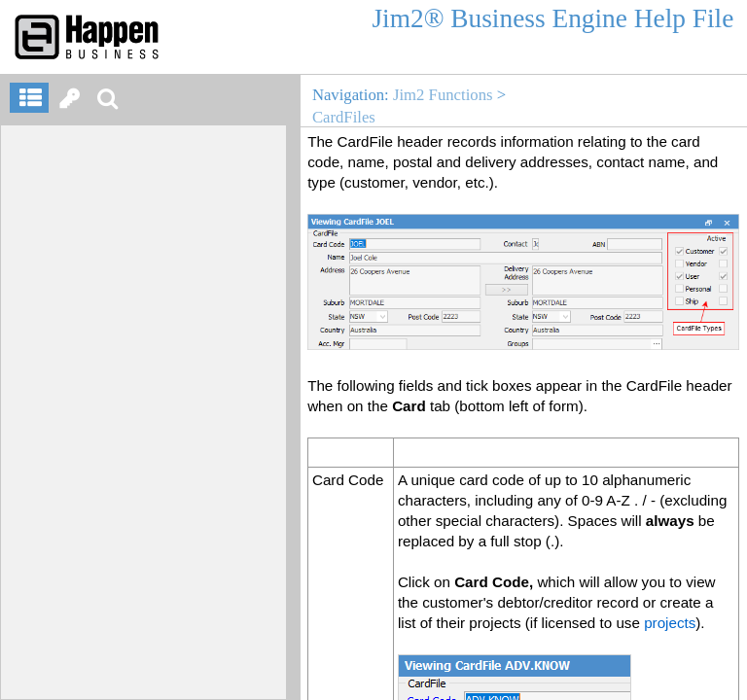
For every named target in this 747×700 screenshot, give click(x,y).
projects (670, 623)
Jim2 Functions (443, 95)
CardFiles (344, 117)
